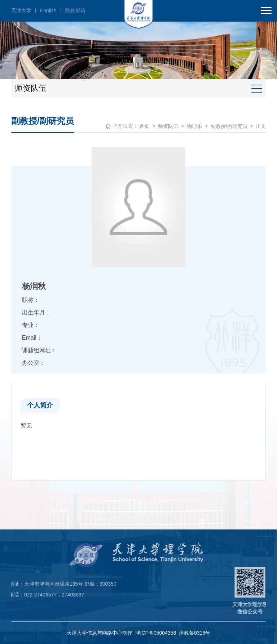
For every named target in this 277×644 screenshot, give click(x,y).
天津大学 (21, 10)
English (48, 10)
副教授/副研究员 (229, 126)
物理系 (194, 126)
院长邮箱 (75, 10)
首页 (144, 126)
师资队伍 (168, 126)
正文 (261, 126)
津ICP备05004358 (156, 633)
